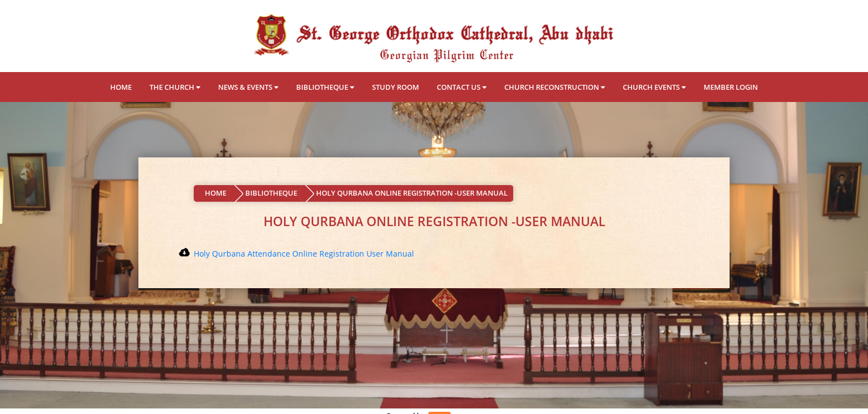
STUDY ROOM (396, 87)
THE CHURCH (175, 87)
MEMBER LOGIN (731, 87)
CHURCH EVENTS (654, 87)
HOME (121, 87)
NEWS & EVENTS (248, 87)
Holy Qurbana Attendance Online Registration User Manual (304, 254)
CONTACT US (462, 87)
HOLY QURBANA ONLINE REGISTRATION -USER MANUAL (412, 193)
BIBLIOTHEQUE (325, 87)
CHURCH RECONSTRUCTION (555, 87)
